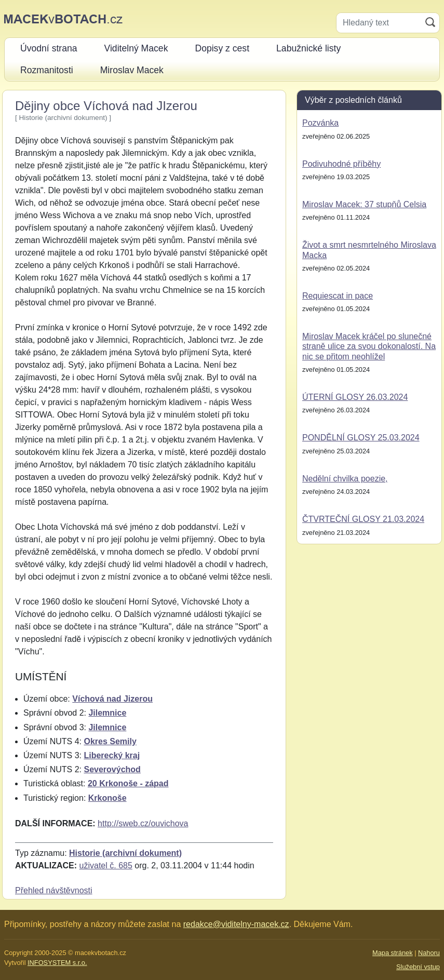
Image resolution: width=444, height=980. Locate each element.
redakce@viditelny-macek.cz (236, 924)
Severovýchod (112, 769)
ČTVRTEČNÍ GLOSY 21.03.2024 (363, 519)
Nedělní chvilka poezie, (345, 479)
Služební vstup (418, 967)
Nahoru (429, 953)
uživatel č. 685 (106, 865)
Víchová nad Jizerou (112, 699)
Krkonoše (107, 798)
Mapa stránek (393, 953)
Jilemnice (107, 713)
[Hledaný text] (379, 23)
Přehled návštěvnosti (54, 890)
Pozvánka (320, 123)
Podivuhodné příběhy (341, 164)
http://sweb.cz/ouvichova (143, 823)
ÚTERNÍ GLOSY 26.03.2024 (355, 397)
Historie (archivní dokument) (125, 853)
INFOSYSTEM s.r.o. (57, 963)
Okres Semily (110, 741)
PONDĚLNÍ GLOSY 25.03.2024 (361, 438)
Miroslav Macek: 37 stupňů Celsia (364, 204)
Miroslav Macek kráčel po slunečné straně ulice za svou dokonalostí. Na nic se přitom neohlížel (369, 346)
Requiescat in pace (338, 296)
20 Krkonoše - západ (128, 783)
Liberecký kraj (112, 755)
